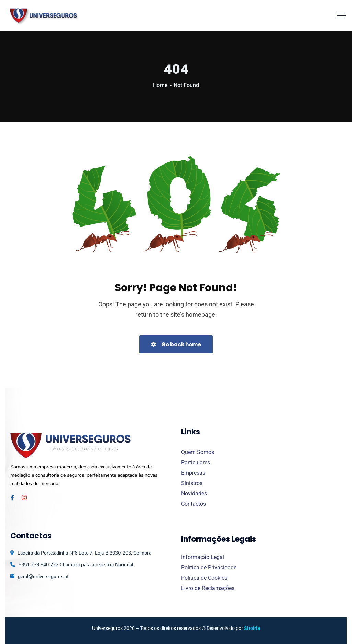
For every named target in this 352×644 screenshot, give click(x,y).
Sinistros (192, 483)
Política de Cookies (204, 578)
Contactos (194, 504)
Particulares (196, 462)
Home (160, 85)
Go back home (176, 344)
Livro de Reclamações (208, 588)
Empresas (193, 473)
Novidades (194, 493)
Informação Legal (203, 557)
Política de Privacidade (209, 567)
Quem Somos (198, 452)
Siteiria (252, 628)
